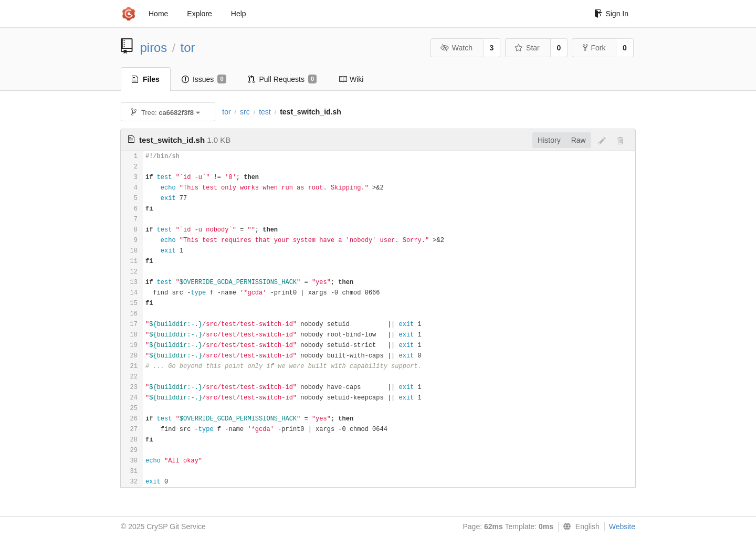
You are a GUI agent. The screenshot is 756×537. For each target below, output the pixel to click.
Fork (594, 48)
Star (527, 48)
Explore (199, 14)
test (265, 112)
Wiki (351, 79)
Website (622, 527)
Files (146, 79)
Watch (456, 48)
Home (158, 14)
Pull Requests (283, 79)
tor (188, 48)
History (549, 140)
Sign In (611, 14)
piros (154, 48)
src (245, 112)
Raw (579, 140)
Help (239, 14)
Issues (204, 79)
